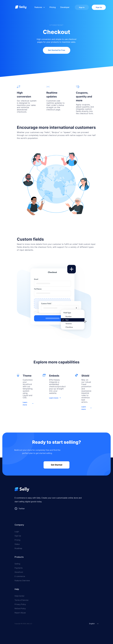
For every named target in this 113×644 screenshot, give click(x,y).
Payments (19, 568)
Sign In (82, 7)
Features (40, 7)
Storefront (19, 572)
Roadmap (18, 548)
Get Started (57, 465)
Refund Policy (20, 609)
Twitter (20, 509)
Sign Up (99, 7)
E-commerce (20, 576)
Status (17, 544)
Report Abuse (20, 613)
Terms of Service (21, 600)
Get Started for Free (57, 50)
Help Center (19, 596)
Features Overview (22, 581)
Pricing (53, 7)
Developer (65, 7)
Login (17, 532)
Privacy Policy (20, 604)
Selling (17, 564)
